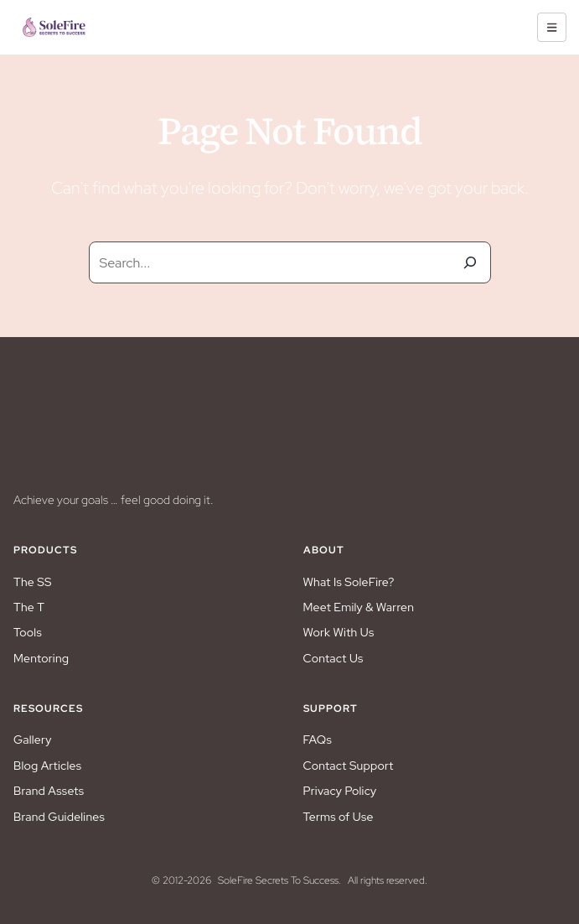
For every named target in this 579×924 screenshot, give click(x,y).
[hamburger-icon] (552, 27)
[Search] (470, 262)
